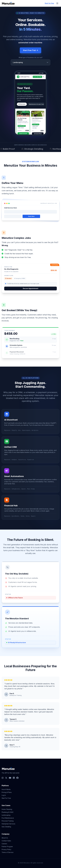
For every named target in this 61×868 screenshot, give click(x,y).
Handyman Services (8, 824)
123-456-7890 (37, 77)
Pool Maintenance (8, 818)
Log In (4, 795)
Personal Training (8, 821)
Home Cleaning (7, 809)
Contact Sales (6, 841)
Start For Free (6, 798)
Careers (4, 844)
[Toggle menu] (57, 3)
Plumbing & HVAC (8, 812)
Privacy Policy (6, 849)
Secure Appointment (30, 288)
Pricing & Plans (7, 792)
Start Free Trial (30, 50)
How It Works (6, 789)
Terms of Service (8, 852)
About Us (5, 838)
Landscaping (6, 815)
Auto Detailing (6, 827)
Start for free (49, 3)
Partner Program (7, 847)
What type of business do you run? (31, 57)
